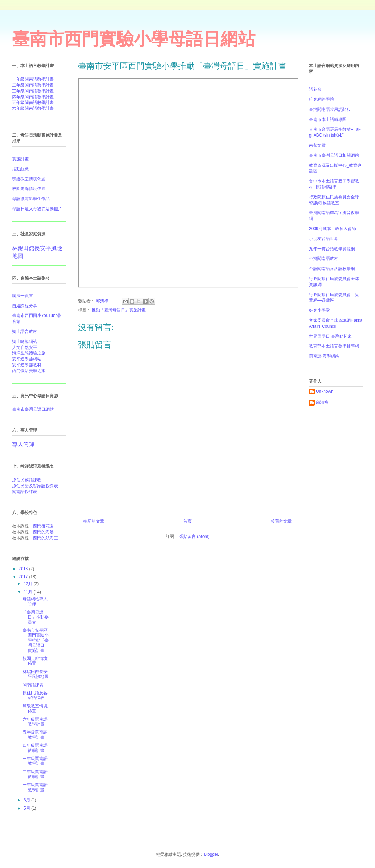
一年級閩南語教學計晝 (33, 79)
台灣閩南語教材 (324, 259)
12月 (29, 584)
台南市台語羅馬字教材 (330, 129)
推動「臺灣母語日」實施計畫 (119, 310)
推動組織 (20, 169)
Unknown (325, 391)
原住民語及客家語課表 (35, 695)
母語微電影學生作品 (31, 199)
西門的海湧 (43, 532)
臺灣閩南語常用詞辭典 (330, 109)
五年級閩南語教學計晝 (33, 103)
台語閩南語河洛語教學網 (332, 269)
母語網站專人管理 (35, 601)
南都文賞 (317, 145)
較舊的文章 (281, 521)
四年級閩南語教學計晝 (33, 97)
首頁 (187, 521)
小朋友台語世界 (324, 239)
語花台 (315, 89)
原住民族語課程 (27, 480)
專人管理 (23, 445)
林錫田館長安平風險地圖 (36, 674)
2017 (24, 577)
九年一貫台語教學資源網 (332, 249)
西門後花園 (43, 526)
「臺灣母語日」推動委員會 (36, 617)
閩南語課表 (33, 685)
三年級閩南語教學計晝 (33, 91)
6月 (27, 800)
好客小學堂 (319, 310)
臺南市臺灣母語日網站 (33, 409)
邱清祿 (322, 402)
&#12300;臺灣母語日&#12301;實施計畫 (188, 183)
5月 (27, 808)
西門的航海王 (45, 538)
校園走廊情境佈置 (29, 189)
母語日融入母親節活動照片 (37, 209)
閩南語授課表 (25, 492)
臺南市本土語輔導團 (328, 120)
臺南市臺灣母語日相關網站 (334, 155)
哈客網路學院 (322, 99)
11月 (29, 592)
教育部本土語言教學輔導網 (334, 346)
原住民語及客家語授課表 (35, 486)
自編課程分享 (25, 306)
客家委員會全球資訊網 (330, 320)
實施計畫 (20, 159)
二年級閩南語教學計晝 (33, 85)
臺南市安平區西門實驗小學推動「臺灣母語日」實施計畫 (36, 640)
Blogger (211, 854)
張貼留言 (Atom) (194, 537)
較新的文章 (94, 521)
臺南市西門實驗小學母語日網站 (134, 39)
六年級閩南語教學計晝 (33, 108)
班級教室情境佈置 (35, 709)
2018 (24, 569)
